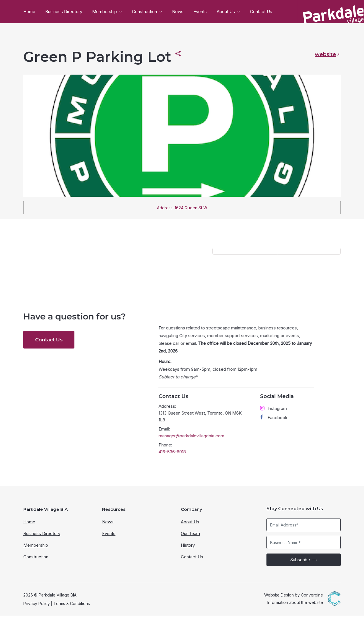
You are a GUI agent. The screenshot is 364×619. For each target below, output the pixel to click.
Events (200, 12)
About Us (226, 12)
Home (29, 12)
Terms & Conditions (72, 607)
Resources (114, 513)
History (188, 549)
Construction (144, 12)
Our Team (190, 537)
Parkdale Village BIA (45, 513)
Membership (105, 12)
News (178, 12)
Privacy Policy (37, 607)
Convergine (312, 598)
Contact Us (261, 12)
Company (192, 513)
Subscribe (304, 563)
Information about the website (295, 606)
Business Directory (64, 12)
